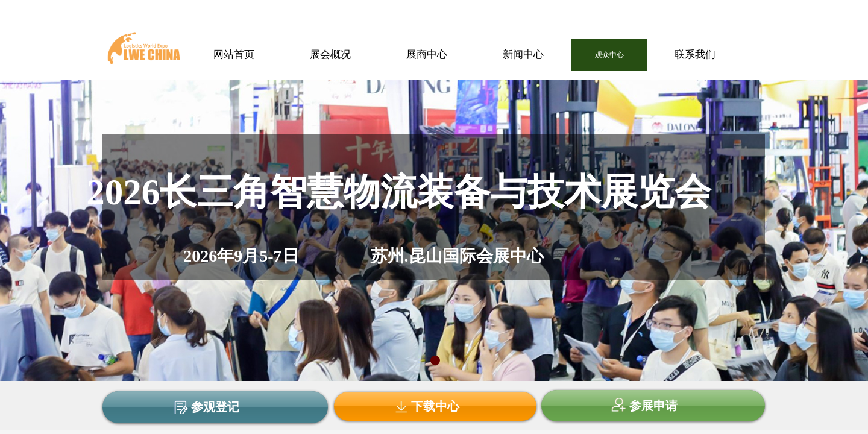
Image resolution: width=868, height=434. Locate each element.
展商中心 (427, 55)
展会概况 (330, 55)
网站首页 (234, 55)
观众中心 (609, 55)
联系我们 (695, 55)
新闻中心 (523, 55)
